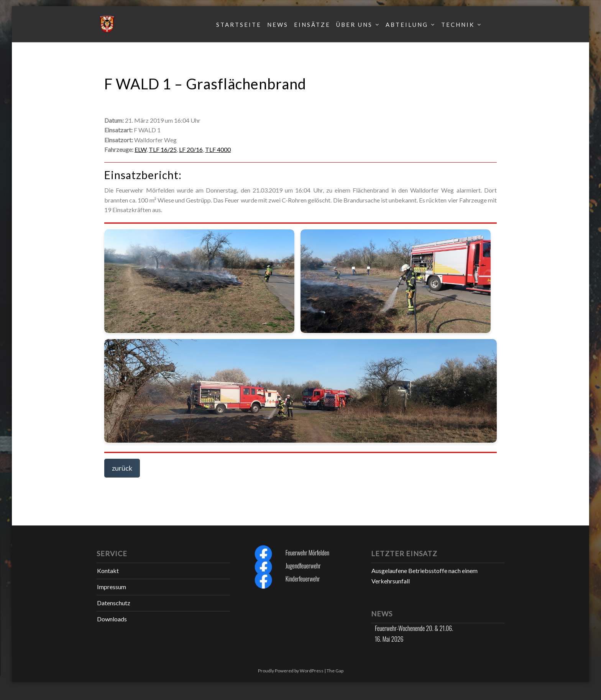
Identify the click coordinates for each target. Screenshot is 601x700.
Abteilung (407, 25)
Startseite (239, 25)
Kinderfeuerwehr (303, 579)
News (278, 25)
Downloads (112, 619)
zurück (122, 468)
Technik (458, 25)
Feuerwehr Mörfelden (307, 553)
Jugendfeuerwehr (303, 566)
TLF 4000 (218, 149)
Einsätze (312, 25)
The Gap (335, 671)
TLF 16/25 (163, 149)
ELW (140, 149)
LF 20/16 (191, 149)
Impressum (112, 587)
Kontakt (108, 571)
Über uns (354, 25)
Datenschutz (114, 603)
